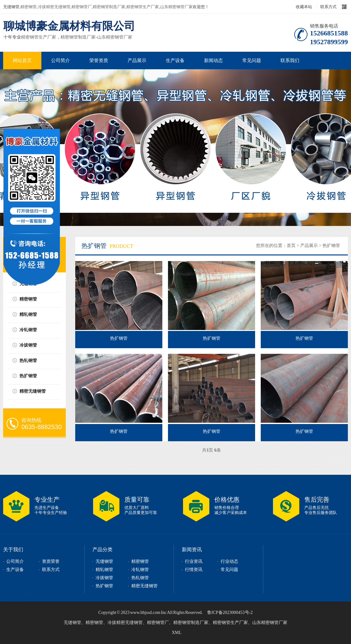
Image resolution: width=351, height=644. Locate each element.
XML (177, 633)
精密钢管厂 (82, 7)
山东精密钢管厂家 (176, 7)
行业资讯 (194, 561)
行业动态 (229, 561)
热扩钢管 (28, 376)
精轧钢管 (28, 314)
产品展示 (137, 60)
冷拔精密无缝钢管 (54, 7)
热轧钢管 (28, 361)
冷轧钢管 (28, 330)
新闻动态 (213, 60)
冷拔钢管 (28, 345)
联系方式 (328, 7)
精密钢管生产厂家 (143, 7)
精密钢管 (29, 7)
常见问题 (252, 60)
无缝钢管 (104, 561)
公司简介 (60, 60)
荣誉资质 (99, 60)
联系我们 (290, 60)
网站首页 (22, 60)
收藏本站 (304, 7)
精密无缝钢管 (33, 391)
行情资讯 (194, 570)
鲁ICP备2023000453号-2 (230, 613)
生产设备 (175, 60)
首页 (291, 246)
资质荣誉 (51, 561)
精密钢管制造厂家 (109, 7)
